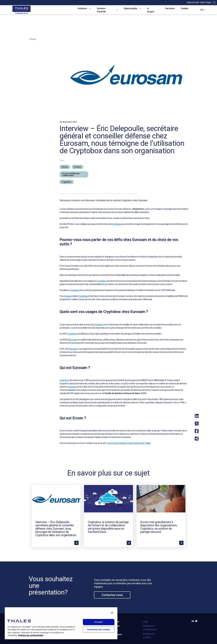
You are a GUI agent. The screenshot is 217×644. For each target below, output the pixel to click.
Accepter (99, 622)
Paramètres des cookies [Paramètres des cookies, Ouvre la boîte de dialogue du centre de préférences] (99, 629)
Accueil (33, 31)
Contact (185, 8)
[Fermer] (112, 613)
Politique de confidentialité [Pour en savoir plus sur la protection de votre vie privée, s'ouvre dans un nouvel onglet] (31, 635)
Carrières (170, 8)
